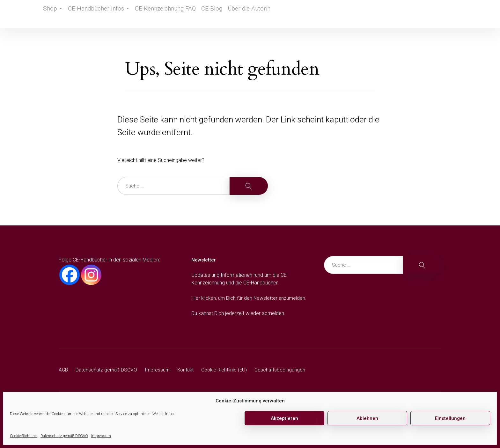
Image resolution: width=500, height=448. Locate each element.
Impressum (101, 436)
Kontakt (189, 370)
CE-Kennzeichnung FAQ (163, 14)
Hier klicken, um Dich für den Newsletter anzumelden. (250, 298)
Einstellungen (450, 418)
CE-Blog (209, 14)
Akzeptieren (284, 418)
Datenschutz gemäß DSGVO (64, 436)
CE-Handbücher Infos (100, 14)
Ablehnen (367, 418)
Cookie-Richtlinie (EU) (229, 370)
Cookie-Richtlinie (24, 436)
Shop (54, 14)
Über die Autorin (247, 14)
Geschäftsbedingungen (286, 370)
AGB (64, 370)
